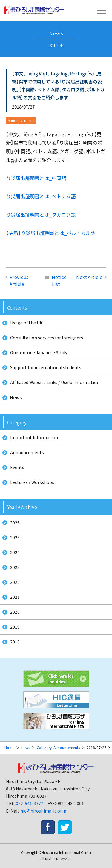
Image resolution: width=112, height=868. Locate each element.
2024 (15, 552)
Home (9, 747)
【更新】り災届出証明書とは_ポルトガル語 (51, 233)
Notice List (56, 280)
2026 (15, 522)
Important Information (34, 437)
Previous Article (19, 280)
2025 (15, 537)
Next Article (89, 277)
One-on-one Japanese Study (39, 352)
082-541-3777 (30, 803)
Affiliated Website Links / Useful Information (55, 382)
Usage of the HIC (27, 323)
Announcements (27, 452)
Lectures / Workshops (32, 482)
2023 (15, 567)
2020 (15, 612)
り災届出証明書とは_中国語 (36, 178)
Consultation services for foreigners (47, 338)
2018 (15, 642)
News (16, 397)
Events (17, 467)
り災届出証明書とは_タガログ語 (41, 215)
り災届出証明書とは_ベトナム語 (41, 196)
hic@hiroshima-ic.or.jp (43, 811)
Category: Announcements (58, 747)
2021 (15, 597)
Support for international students (46, 367)
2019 (15, 627)
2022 (15, 582)
